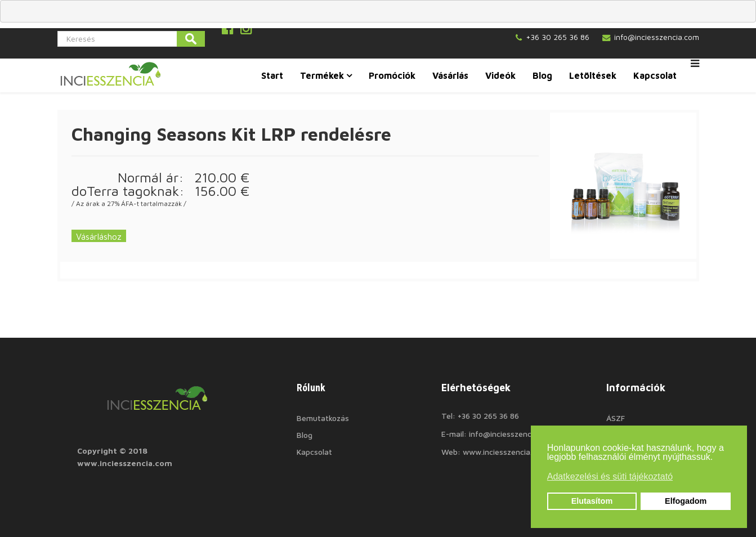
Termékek (322, 75)
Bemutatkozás (323, 418)
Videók (500, 75)
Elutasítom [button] (592, 501)
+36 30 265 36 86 (558, 37)
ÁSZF (616, 418)
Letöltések (593, 75)
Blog (542, 75)
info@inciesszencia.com (657, 37)
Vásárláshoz (99, 236)
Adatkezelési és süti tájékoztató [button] (610, 476)
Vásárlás (450, 75)
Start (272, 75)
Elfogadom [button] (686, 501)
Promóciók (392, 75)
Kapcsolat (655, 75)
